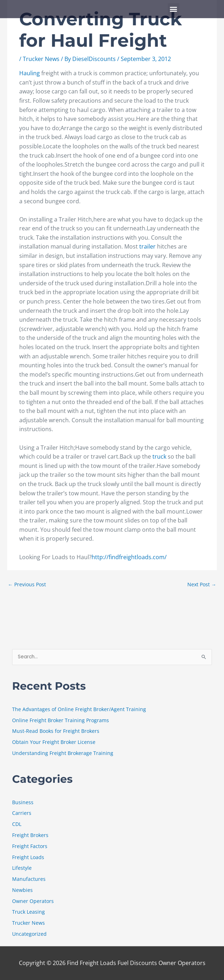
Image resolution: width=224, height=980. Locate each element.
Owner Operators (33, 901)
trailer (147, 246)
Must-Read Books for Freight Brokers (56, 731)
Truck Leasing (28, 912)
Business (23, 802)
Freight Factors (30, 846)
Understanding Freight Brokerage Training (63, 753)
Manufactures (29, 879)
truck (159, 456)
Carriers (22, 813)
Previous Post (27, 584)
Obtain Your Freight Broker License (54, 742)
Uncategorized (29, 934)
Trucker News (41, 59)
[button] (174, 9)
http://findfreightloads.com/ (129, 557)
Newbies (22, 890)
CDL (17, 824)
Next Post (202, 584)
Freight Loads (28, 857)
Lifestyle (22, 868)
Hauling (30, 73)
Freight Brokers (30, 835)
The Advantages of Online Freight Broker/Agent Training (79, 709)
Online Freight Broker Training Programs (61, 720)
